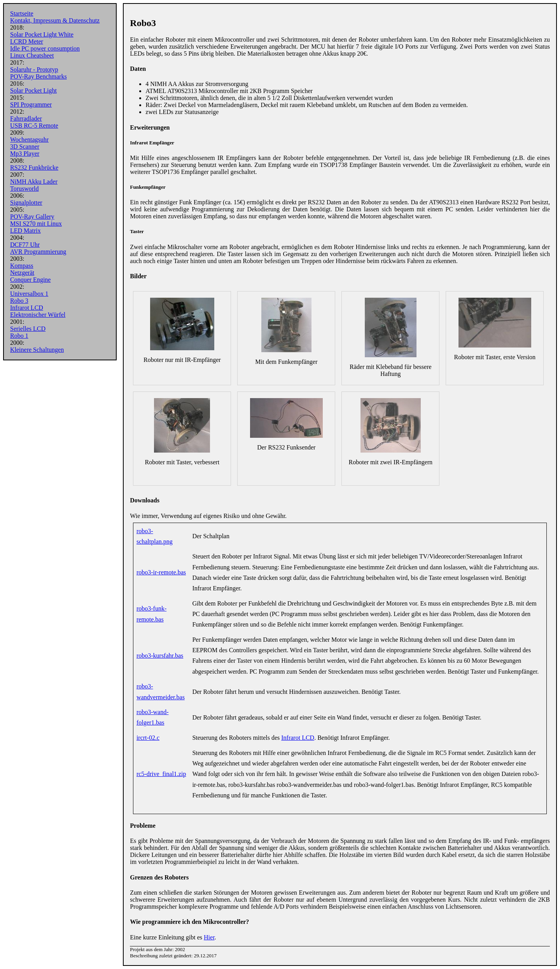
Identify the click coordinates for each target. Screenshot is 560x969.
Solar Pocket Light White (42, 34)
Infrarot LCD (27, 308)
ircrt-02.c (148, 738)
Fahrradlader (26, 118)
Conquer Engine (30, 280)
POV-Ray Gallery (32, 217)
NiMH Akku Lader (34, 182)
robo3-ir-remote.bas (161, 572)
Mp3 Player (25, 154)
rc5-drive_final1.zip (161, 774)
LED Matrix (25, 231)
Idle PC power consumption (45, 48)
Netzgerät (22, 273)
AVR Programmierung (38, 252)
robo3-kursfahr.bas (160, 656)
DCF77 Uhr (25, 245)
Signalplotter (26, 203)
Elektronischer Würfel (38, 315)
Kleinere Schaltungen (37, 350)
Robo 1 (19, 336)
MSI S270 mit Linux (36, 224)
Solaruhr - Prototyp (34, 69)
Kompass (22, 266)
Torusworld (24, 189)
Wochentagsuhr (29, 140)
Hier (209, 937)
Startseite (22, 13)
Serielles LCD (28, 329)
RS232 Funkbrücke (34, 168)
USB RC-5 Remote (34, 126)
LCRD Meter (27, 41)
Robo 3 (19, 301)
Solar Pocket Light (33, 90)
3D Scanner (25, 147)
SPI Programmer (31, 104)
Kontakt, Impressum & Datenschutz (55, 20)
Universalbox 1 (29, 294)
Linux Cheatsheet (32, 55)
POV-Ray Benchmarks (38, 76)
